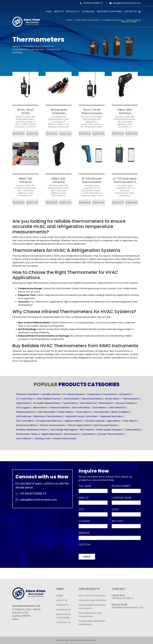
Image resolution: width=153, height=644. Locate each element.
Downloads (88, 11)
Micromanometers (92, 399)
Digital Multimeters (51, 434)
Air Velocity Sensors (73, 394)
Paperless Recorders (111, 416)
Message (84, 533)
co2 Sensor (125, 394)
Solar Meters (130, 421)
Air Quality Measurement (46, 403)
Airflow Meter (112, 399)
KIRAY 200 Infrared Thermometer (58, 180)
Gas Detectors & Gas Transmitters (90, 615)
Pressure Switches (60, 408)
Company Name (122, 498)
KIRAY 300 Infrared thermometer (125, 111)
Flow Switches (101, 412)
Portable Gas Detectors (49, 421)
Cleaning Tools (42, 438)
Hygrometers (23, 403)
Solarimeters (106, 403)
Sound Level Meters (26, 425)
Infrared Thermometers (111, 434)
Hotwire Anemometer (65, 438)
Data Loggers (23, 408)
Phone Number (121, 486)
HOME (60, 596)
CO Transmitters (25, 399)
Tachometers (70, 403)
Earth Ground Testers (105, 425)
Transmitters (88, 434)
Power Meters (66, 412)
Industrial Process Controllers (81, 416)
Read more (19, 134)
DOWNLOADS (64, 610)
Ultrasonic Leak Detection (93, 600)
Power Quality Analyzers (109, 430)
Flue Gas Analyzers (125, 403)
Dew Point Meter (81, 408)
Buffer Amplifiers (120, 412)
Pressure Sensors (25, 412)
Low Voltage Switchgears (64, 430)
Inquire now (32, 134)
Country (84, 521)
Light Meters (114, 421)
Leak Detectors (117, 408)
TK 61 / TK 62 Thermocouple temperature (92, 111)
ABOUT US (62, 600)
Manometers (40, 408)
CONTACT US (64, 622)
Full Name (85, 486)
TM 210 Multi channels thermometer (59, 111)
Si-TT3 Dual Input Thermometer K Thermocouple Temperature (125, 180)
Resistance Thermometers (48, 416)
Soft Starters (71, 434)
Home (49, 11)
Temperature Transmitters (102, 394)
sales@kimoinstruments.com (125, 3)
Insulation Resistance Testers (32, 430)
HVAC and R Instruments (92, 596)
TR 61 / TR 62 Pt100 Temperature (25, 111)
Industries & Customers (109, 11)
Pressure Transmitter (27, 394)
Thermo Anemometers (52, 425)
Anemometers (71, 399)
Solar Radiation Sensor (49, 399)
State (115, 509)
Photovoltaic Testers (27, 434)
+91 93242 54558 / (90, 3)
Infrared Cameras (95, 421)
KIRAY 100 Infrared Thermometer (25, 180)
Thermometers (131, 399)
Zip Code (117, 521)
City (81, 509)
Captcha (85, 545)
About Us (59, 11)
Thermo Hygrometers (79, 425)
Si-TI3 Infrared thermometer (92, 180)
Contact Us (130, 11)
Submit (87, 557)
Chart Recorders (46, 412)
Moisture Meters (73, 421)
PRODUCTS (71, 11)
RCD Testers (87, 430)
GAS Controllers (25, 421)
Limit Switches (23, 416)
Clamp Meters (133, 430)
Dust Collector (24, 438)
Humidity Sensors (51, 394)
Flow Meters (99, 408)
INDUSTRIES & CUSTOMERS (64, 616)
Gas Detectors (88, 403)
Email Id (84, 498)
